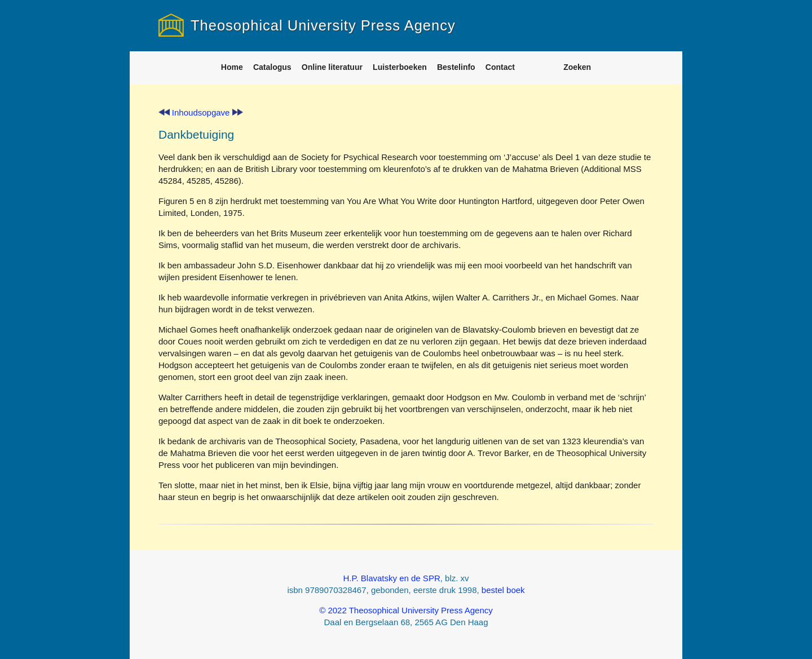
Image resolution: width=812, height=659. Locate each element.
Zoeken (577, 67)
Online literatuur (332, 67)
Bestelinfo (456, 67)
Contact (500, 67)
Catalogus (272, 67)
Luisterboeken (400, 67)
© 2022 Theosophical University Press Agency (406, 610)
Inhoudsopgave (201, 112)
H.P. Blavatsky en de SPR (391, 578)
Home (232, 67)
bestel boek (503, 590)
